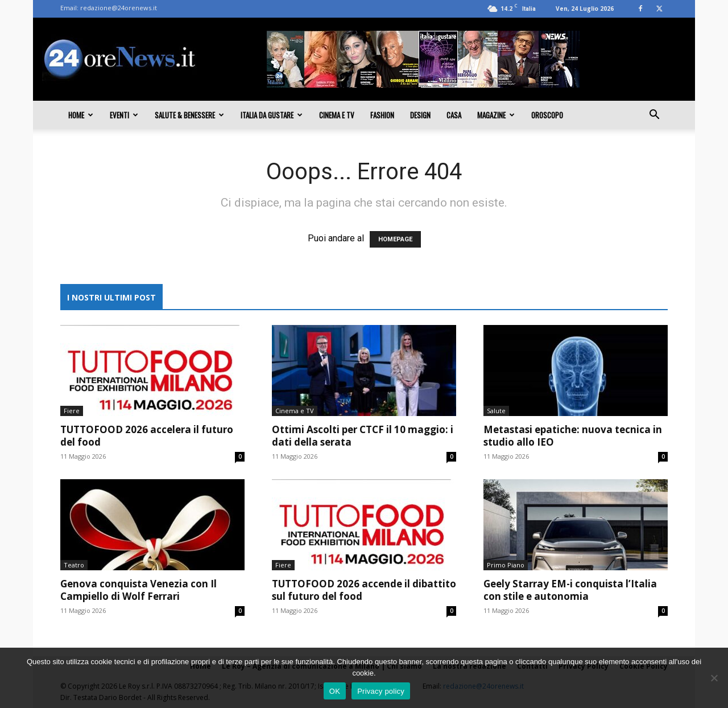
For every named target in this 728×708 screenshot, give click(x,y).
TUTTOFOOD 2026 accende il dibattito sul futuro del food (364, 590)
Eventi (124, 115)
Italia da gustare (272, 115)
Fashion (382, 115)
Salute (496, 411)
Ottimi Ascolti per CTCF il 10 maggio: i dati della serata (363, 436)
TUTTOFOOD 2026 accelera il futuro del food (147, 436)
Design (420, 115)
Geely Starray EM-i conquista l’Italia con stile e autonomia (570, 590)
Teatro (74, 565)
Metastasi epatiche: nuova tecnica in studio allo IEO (573, 436)
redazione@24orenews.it (119, 8)
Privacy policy (381, 691)
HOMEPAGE (395, 239)
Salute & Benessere (189, 115)
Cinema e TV (337, 115)
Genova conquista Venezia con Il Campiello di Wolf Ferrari (138, 590)
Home (81, 115)
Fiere (72, 411)
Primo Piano (506, 565)
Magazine (496, 115)
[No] (714, 678)
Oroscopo (547, 115)
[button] (654, 116)
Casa (454, 115)
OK (335, 691)
